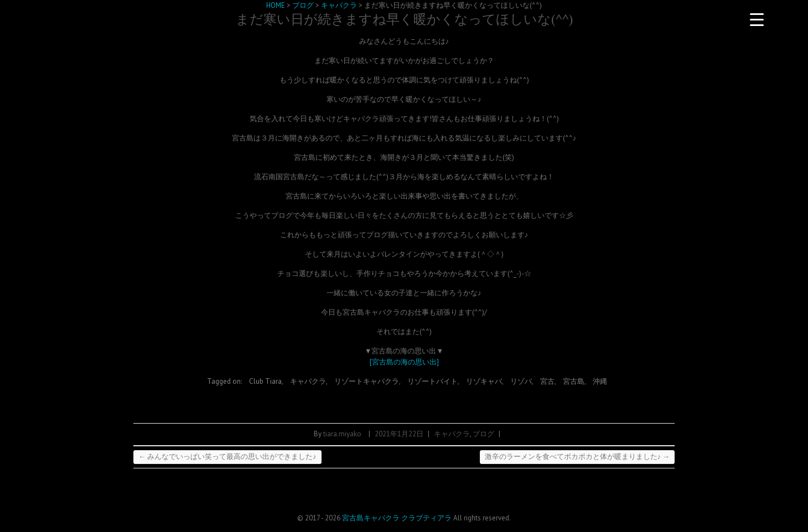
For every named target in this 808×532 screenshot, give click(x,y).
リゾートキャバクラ (367, 381)
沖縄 (600, 381)
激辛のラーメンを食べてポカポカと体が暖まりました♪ (577, 457)
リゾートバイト (433, 381)
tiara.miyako (342, 434)
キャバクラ (308, 381)
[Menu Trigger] (757, 19)
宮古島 (574, 381)
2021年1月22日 (399, 434)
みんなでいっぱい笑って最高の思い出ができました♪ (227, 457)
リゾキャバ (484, 381)
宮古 (547, 381)
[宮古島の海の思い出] (404, 362)
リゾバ (521, 381)
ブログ (483, 434)
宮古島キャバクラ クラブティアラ (397, 518)
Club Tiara (265, 381)
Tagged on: (225, 381)
